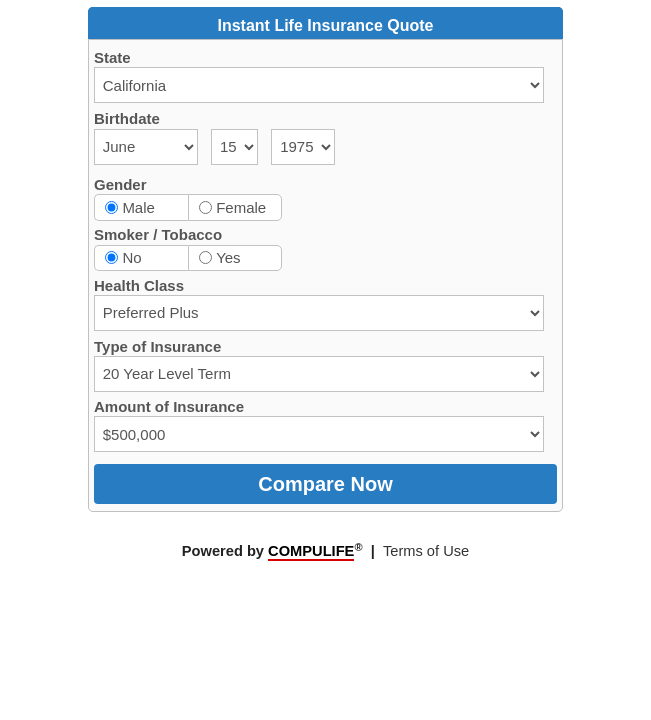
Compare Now (325, 484)
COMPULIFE (311, 551)
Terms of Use (426, 551)
